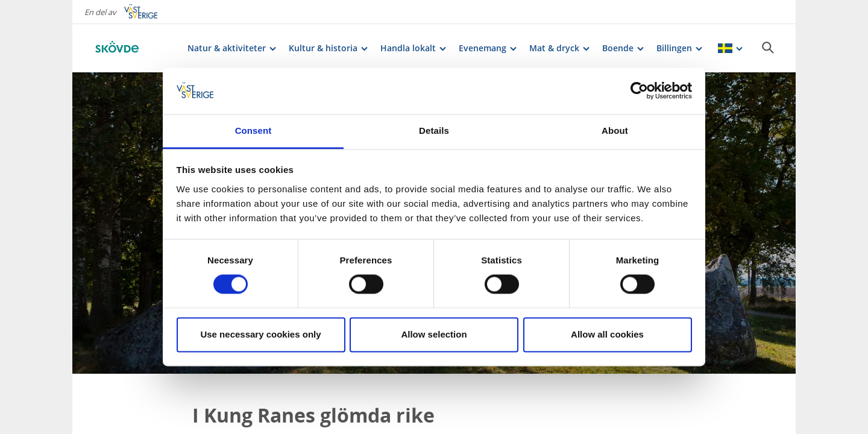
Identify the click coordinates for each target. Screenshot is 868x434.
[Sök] (768, 48)
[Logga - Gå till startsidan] (133, 48)
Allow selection (434, 334)
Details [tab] (434, 131)
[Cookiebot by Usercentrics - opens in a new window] (639, 91)
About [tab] (615, 131)
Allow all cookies (607, 334)
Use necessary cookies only (260, 334)
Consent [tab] (253, 131)
